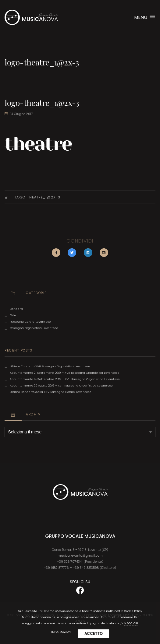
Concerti (16, 309)
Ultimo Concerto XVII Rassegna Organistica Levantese (50, 366)
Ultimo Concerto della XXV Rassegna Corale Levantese (51, 392)
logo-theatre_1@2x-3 (38, 197)
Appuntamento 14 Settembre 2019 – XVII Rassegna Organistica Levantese (65, 379)
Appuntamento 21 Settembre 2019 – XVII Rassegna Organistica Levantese (65, 373)
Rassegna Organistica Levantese (34, 328)
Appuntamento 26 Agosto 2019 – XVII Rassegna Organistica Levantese (61, 385)
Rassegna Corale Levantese (30, 322)
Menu (145, 17)
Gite (13, 315)
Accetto (94, 633)
